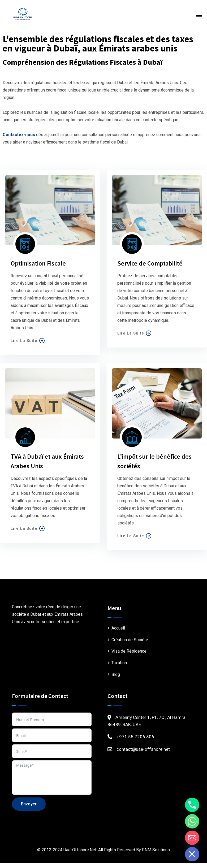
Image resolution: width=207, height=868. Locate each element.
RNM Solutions (156, 850)
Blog (116, 674)
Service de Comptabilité (150, 263)
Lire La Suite (28, 341)
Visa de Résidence (129, 651)
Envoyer (29, 804)
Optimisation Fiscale (38, 263)
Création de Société (130, 640)
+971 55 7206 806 (135, 737)
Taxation (119, 663)
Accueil (118, 628)
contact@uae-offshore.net (143, 749)
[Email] (192, 838)
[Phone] (192, 805)
